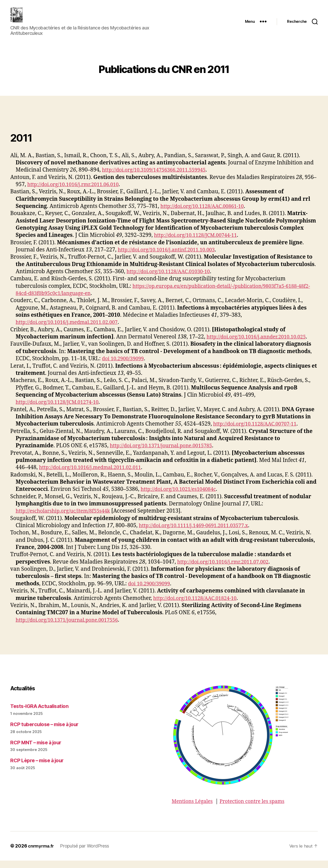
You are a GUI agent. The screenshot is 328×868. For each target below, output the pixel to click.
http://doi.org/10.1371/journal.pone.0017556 (71, 628)
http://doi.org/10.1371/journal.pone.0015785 (165, 453)
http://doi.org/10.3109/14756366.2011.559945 (158, 178)
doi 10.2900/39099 (125, 366)
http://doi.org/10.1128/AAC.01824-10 (198, 606)
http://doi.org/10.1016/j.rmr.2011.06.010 (77, 192)
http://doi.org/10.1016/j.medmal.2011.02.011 (94, 475)
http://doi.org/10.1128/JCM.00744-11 (199, 243)
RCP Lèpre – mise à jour (40, 768)
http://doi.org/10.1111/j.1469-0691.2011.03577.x (198, 533)
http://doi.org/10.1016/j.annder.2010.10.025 (260, 345)
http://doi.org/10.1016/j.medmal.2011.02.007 (71, 330)
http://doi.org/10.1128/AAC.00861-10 (206, 214)
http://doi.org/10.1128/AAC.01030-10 (172, 279)
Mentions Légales (194, 809)
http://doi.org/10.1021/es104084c (182, 497)
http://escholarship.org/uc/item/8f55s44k (67, 519)
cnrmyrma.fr (42, 854)
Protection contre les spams (258, 809)
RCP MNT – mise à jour (38, 750)
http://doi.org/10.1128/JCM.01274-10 (61, 410)
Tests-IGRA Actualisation (42, 714)
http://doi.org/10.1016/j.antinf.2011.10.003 (171, 257)
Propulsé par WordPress (87, 854)
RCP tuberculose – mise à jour (48, 732)
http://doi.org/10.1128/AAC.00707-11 (258, 432)
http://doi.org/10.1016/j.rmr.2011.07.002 (227, 570)
